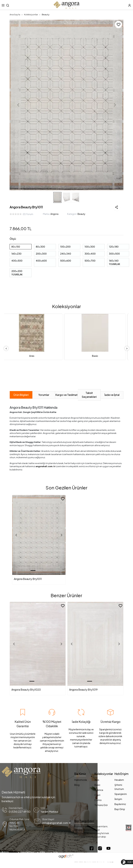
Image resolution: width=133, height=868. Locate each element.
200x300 (41, 254)
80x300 (40, 247)
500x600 (66, 261)
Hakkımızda (81, 780)
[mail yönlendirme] (49, 824)
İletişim (118, 799)
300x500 (114, 254)
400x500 (17, 261)
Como (98, 800)
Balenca (99, 790)
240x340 (66, 254)
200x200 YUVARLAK (17, 273)
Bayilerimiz (120, 804)
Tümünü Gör (101, 805)
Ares (35, 356)
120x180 (114, 247)
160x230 (16, 254)
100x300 (90, 247)
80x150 (16, 247)
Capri (97, 795)
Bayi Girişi (120, 809)
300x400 (90, 254)
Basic (98, 356)
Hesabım (119, 780)
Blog (77, 785)
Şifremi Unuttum (119, 787)
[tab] (21, 395)
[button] (18, 105)
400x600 (41, 261)
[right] (127, 349)
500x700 (90, 261)
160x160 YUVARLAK (115, 262)
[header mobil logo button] (66, 5)
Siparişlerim (121, 794)
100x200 (65, 247)
